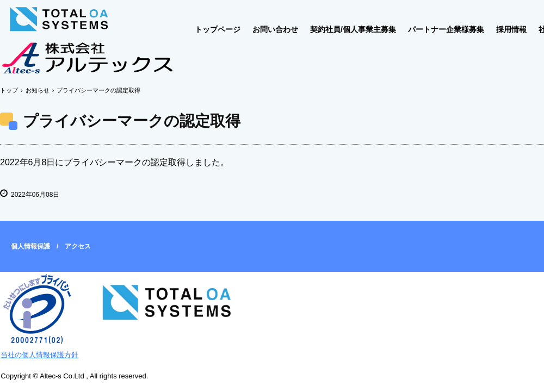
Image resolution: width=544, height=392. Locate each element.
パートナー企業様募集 (446, 29)
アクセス (78, 246)
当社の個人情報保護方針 (39, 355)
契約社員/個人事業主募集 (353, 29)
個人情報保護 (30, 246)
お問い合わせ (275, 29)
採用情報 (511, 29)
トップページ (218, 29)
